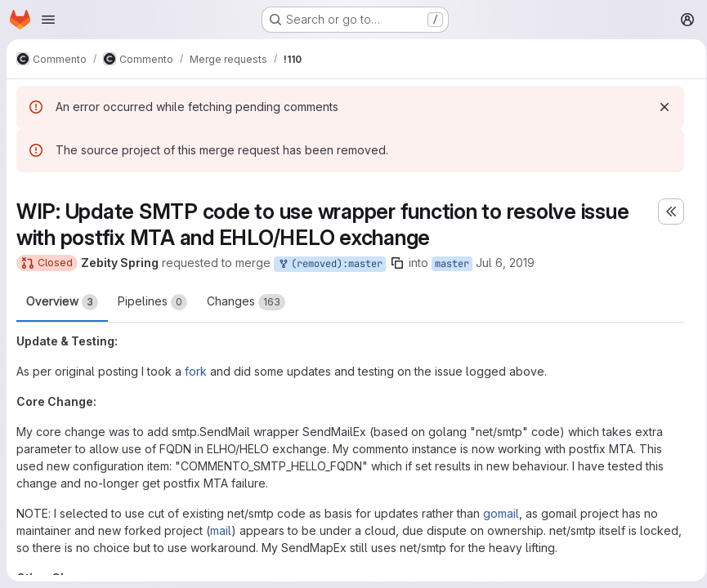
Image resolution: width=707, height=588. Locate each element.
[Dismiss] (659, 107)
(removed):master (330, 264)
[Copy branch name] (397, 263)
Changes (246, 302)
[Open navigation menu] (48, 20)
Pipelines (152, 302)
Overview (62, 302)
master (452, 264)
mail (221, 530)
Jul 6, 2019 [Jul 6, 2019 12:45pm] (505, 263)
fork (196, 371)
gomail (501, 513)
